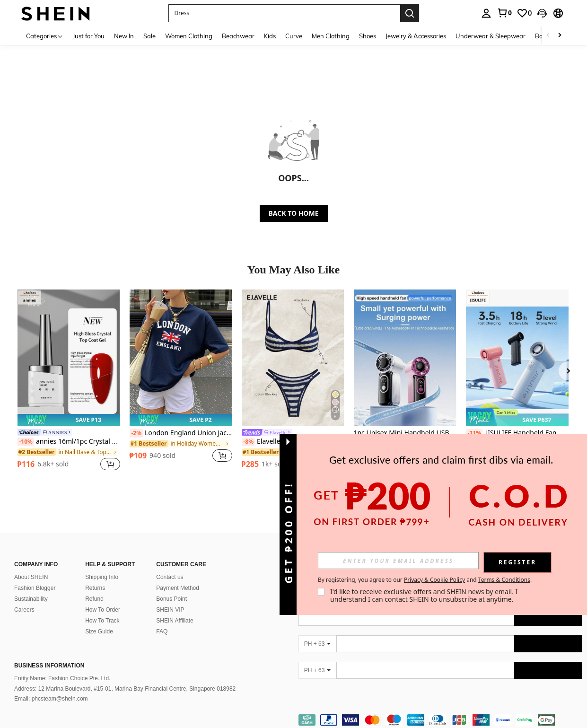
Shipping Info (102, 577)
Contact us (170, 577)
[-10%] (26, 442)
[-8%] (249, 442)
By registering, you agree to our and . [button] (425, 580)
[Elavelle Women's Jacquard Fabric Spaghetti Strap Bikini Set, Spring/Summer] (293, 358)
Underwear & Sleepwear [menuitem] (491, 36)
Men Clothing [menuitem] (331, 36)
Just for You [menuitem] (89, 36)
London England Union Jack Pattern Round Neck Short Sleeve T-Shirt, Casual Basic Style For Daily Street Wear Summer (181, 433)
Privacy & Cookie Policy (434, 580)
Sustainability (31, 599)
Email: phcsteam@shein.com (51, 699)
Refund (94, 599)
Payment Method (178, 588)
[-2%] (136, 433)
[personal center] (486, 13)
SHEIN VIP (170, 610)
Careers (24, 610)
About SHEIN (31, 577)
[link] (504, 13)
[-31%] (474, 433)
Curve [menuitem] (294, 36)
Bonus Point (171, 599)
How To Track (102, 621)
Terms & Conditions (504, 580)
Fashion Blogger (35, 588)
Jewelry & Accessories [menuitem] (416, 36)
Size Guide (99, 632)
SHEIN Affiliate (175, 621)
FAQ (162, 632)
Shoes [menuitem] (368, 36)
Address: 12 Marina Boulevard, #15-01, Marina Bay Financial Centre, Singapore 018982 (125, 689)
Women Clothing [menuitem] (189, 36)
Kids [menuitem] (270, 36)
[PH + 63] (317, 644)
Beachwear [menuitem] (238, 36)
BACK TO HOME (294, 213)
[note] (69, 420)
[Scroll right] (560, 36)
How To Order (103, 610)
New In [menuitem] (124, 36)
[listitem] (69, 381)
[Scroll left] (548, 36)
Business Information (49, 666)
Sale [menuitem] (149, 36)
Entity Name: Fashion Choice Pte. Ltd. (62, 678)
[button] (284, 13)
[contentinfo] (441, 720)
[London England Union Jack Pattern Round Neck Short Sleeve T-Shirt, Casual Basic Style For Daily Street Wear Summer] (181, 358)
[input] (398, 561)
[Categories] (45, 36)
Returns (95, 588)
